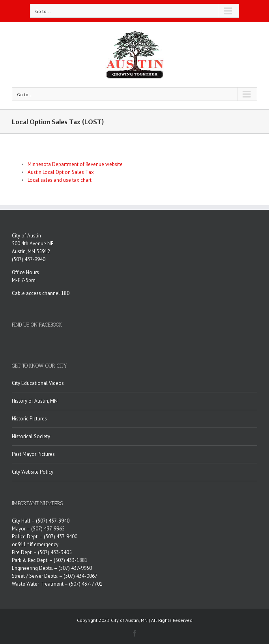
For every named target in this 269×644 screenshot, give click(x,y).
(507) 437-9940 (29, 259)
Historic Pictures (29, 419)
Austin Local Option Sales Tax (61, 172)
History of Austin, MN (35, 401)
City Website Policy (33, 472)
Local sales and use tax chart (60, 180)
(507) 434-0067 (80, 576)
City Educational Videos (38, 383)
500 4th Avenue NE (33, 244)
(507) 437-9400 (61, 537)
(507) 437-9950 (75, 568)
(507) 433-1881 (71, 560)
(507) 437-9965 (48, 529)
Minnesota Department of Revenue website (75, 164)
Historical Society (31, 436)
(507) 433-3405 (55, 552)
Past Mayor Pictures (33, 454)
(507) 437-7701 (86, 584)
